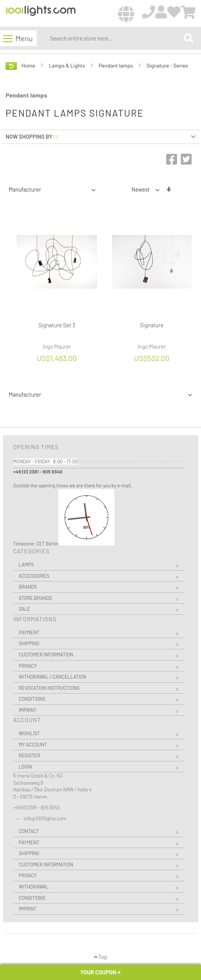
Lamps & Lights (68, 65)
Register (30, 755)
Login (25, 767)
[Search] (189, 38)
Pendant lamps (116, 65)
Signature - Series (167, 65)
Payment (29, 632)
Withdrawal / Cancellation (53, 677)
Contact (29, 831)
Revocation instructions (49, 688)
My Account (33, 745)
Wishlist (29, 733)
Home (29, 65)
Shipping (29, 643)
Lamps (26, 565)
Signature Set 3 (57, 325)
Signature (152, 325)
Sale (25, 609)
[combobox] (115, 38)
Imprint (28, 710)
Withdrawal (34, 887)
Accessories (34, 576)
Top (101, 957)
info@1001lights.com (45, 818)
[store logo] (41, 14)
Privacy (28, 666)
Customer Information (46, 655)
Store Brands (35, 598)
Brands (28, 587)
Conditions (32, 699)
